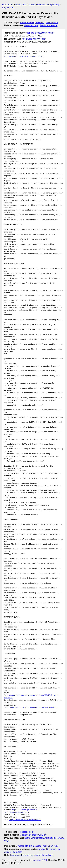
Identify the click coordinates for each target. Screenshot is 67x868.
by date (42, 849)
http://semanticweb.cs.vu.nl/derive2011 (24, 56)
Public (32, 5)
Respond (40, 22)
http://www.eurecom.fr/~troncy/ (25, 820)
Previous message (49, 25)
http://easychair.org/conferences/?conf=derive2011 (31, 708)
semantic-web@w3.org (48, 5)
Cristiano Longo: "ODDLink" (33, 835)
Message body (27, 22)
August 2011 (8, 8)
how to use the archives (22, 855)
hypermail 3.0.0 (39, 860)
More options (52, 22)
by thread (52, 849)
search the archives (44, 855)
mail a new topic (51, 846)
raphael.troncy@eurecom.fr (40, 33)
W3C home (8, 5)
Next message (31, 25)
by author (17, 852)
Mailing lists (21, 5)
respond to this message (30, 846)
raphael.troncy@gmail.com (16, 812)
